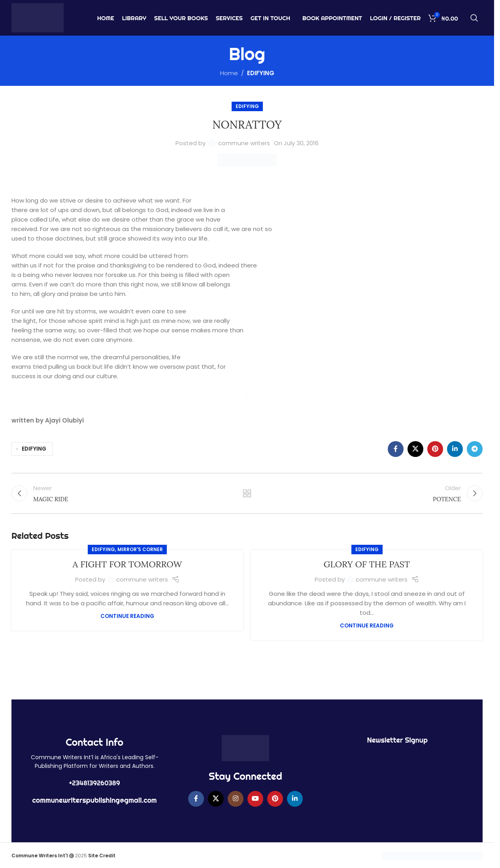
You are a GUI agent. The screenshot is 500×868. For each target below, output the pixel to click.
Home (229, 73)
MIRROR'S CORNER (140, 549)
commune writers (244, 143)
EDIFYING (261, 73)
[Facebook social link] (396, 449)
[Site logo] (38, 17)
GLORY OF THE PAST (367, 564)
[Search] (474, 18)
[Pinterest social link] (435, 449)
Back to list (247, 493)
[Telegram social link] (475, 449)
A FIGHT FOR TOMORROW (127, 564)
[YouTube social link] (255, 799)
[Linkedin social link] (455, 449)
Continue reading (127, 616)
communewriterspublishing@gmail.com (95, 800)
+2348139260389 (95, 783)
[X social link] (415, 449)
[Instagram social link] (236, 799)
